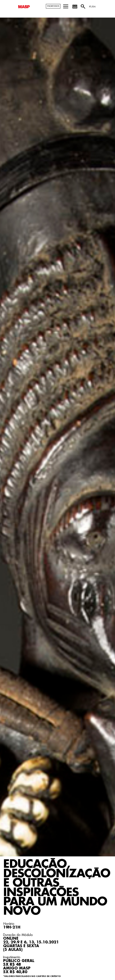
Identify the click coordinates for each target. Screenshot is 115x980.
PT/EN (92, 7)
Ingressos (53, 6)
